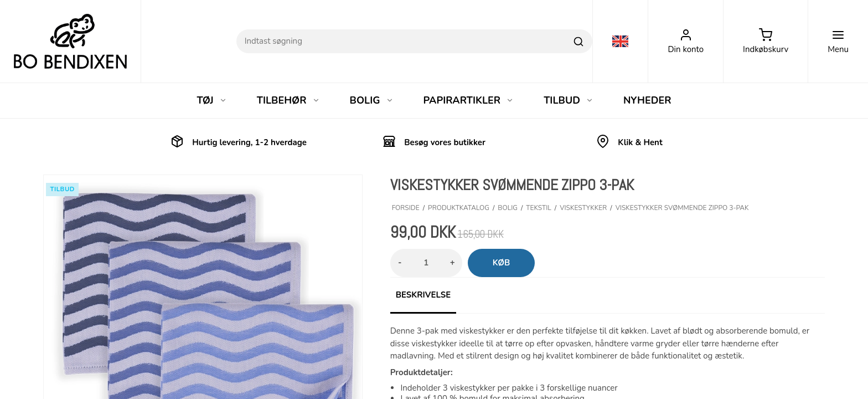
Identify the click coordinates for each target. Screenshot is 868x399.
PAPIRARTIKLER (469, 100)
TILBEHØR (288, 100)
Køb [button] (502, 263)
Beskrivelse (423, 295)
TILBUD (569, 100)
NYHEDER (647, 100)
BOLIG (372, 100)
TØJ (211, 100)
